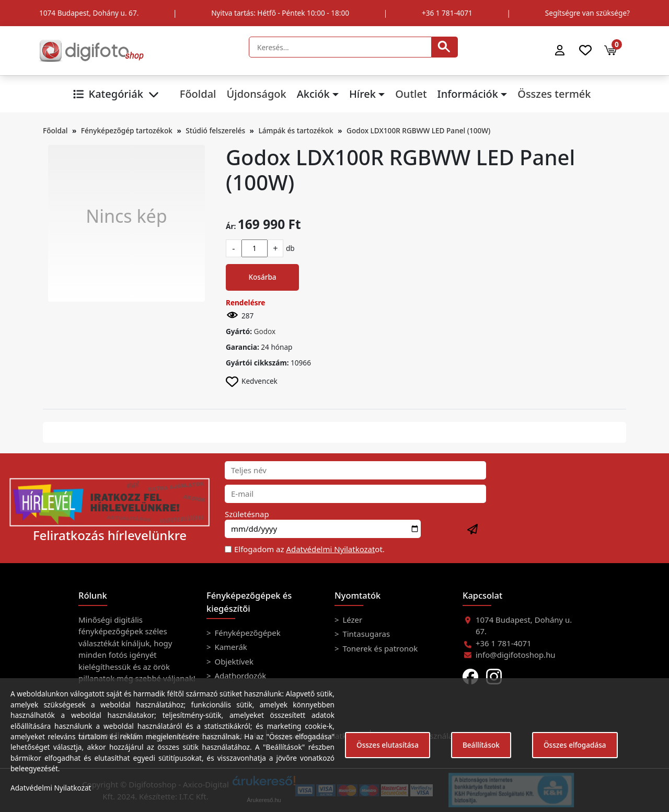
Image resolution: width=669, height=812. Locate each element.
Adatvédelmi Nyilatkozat (330, 549)
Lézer (352, 620)
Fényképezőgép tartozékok (127, 130)
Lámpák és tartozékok (296, 130)
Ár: (231, 226)
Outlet (411, 94)
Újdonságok (256, 94)
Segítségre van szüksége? (587, 13)
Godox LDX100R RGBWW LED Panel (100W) (418, 130)
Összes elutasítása (388, 745)
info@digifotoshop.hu (516, 655)
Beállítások (481, 745)
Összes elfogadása (575, 745)
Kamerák (230, 647)
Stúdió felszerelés (215, 130)
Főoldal (198, 94)
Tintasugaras (366, 634)
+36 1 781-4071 (447, 13)
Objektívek (233, 661)
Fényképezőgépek (247, 633)
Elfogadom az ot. (309, 549)
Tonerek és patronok (379, 648)
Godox (265, 331)
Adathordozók (240, 676)
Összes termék (554, 94)
